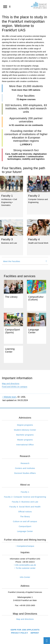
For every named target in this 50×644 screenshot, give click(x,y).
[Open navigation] (5, 6)
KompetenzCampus (26, 546)
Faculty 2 (38, 195)
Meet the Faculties (12, 261)
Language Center (37, 328)
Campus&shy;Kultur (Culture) (37, 295)
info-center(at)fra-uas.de (26, 565)
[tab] (25, 261)
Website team (9, 397)
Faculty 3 (12, 237)
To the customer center (26, 568)
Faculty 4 (38, 237)
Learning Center (13, 354)
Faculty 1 (12, 197)
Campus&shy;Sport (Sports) (13, 328)
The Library (13, 294)
